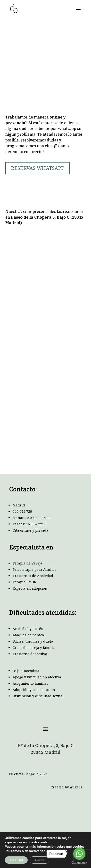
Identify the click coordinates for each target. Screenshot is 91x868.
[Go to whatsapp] (79, 854)
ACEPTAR (16, 860)
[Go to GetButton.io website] (79, 863)
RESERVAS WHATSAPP (38, 168)
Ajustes (39, 860)
